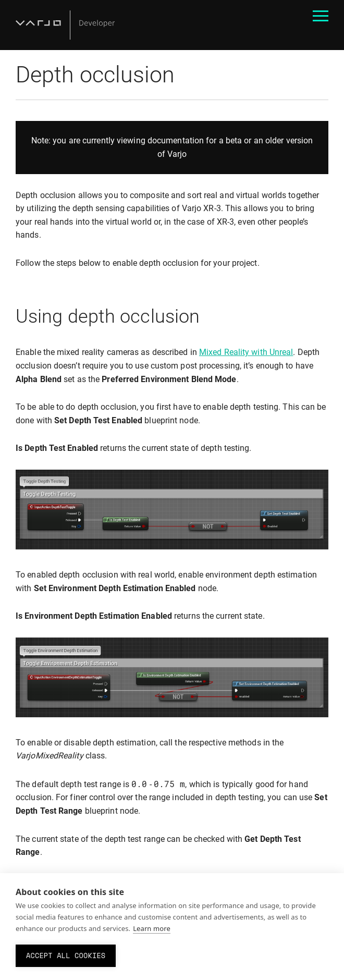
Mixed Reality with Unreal (246, 352)
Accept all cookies (66, 955)
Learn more (152, 928)
